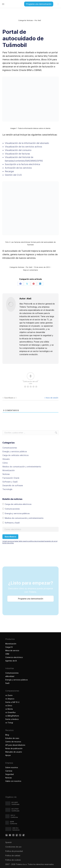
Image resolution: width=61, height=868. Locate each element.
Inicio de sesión (51, 398)
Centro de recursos (13, 742)
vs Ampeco (10, 699)
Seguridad (10, 774)
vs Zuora (9, 695)
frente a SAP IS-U (12, 702)
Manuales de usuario (14, 752)
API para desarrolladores (15, 745)
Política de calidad (13, 856)
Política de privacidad (14, 851)
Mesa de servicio (12, 650)
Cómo (5, 463)
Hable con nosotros (13, 781)
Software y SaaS (10, 482)
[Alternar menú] (3, 4)
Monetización (9, 470)
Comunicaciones (10, 448)
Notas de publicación (14, 748)
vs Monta (9, 709)
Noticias (30, 20)
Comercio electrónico (14, 657)
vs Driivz (9, 706)
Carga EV (9, 647)
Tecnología (7, 489)
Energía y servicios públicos (15, 451)
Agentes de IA (11, 661)
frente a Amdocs (12, 719)
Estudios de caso (12, 738)
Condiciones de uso (13, 847)
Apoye (8, 755)
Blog (7, 735)
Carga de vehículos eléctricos (16, 455)
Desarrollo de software (13, 485)
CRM (7, 654)
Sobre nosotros (12, 767)
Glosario (6, 459)
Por (38, 20)
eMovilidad (10, 676)
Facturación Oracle (11, 478)
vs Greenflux (10, 712)
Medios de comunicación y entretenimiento (22, 467)
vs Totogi (9, 723)
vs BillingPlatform (12, 716)
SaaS (7, 683)
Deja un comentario (31, 270)
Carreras (9, 771)
